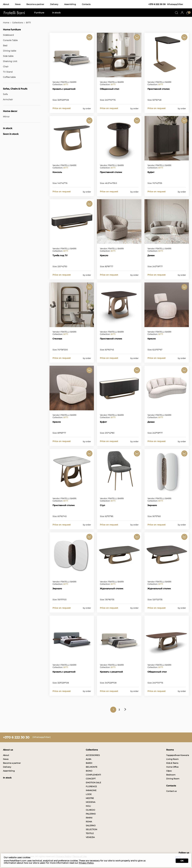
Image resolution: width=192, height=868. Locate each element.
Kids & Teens (172, 763)
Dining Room (173, 779)
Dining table (10, 51)
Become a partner (35, 4)
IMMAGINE (91, 790)
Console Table (10, 40)
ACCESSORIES (93, 755)
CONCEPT (91, 779)
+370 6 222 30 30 (157, 4)
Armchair (8, 99)
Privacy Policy (86, 863)
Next (125, 709)
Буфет (151, 172)
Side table (8, 56)
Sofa (5, 94)
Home (6, 23)
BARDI (89, 763)
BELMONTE (92, 767)
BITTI (66, 84)
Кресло (104, 255)
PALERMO (91, 814)
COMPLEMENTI (93, 775)
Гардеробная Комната (178, 755)
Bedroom (171, 775)
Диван (151, 255)
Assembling (70, 4)
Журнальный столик (112, 589)
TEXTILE (90, 833)
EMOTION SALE (93, 783)
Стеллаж (57, 339)
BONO (89, 771)
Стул (102, 505)
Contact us (171, 791)
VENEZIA (90, 837)
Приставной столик (159, 89)
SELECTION (91, 829)
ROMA (89, 822)
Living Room (172, 759)
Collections (18, 23)
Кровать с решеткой (64, 89)
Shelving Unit (10, 61)
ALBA (88, 759)
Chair (6, 67)
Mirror (6, 117)
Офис (169, 771)
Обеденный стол (109, 89)
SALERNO (91, 825)
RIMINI (89, 818)
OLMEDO (90, 810)
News (18, 4)
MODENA (91, 802)
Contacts (86, 4)
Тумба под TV (60, 255)
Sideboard (8, 35)
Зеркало (152, 505)
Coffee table (9, 77)
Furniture (39, 13)
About (6, 4)
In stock (56, 13)
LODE (89, 794)
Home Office (172, 767)
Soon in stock (11, 134)
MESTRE (90, 798)
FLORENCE (91, 786)
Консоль (57, 172)
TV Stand (8, 72)
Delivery (54, 4)
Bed (5, 46)
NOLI (88, 806)
